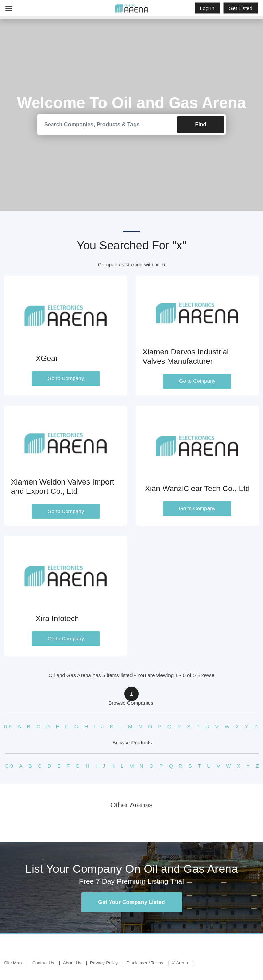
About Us (72, 963)
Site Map (13, 963)
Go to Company (66, 379)
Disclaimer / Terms (145, 963)
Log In (207, 8)
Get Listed (241, 8)
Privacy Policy (104, 963)
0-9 (8, 726)
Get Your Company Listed (132, 902)
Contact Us (43, 963)
